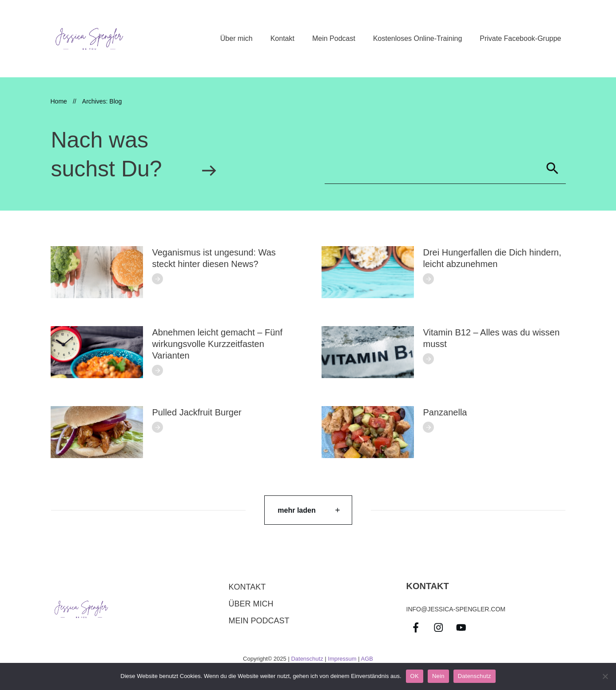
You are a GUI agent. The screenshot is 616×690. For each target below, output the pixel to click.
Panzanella (445, 412)
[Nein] (605, 676)
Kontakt (247, 587)
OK (415, 676)
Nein (438, 676)
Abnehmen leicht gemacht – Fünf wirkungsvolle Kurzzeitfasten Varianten (218, 344)
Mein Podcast (259, 621)
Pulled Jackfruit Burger (197, 412)
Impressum (342, 659)
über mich (251, 604)
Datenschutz (307, 659)
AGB (367, 659)
